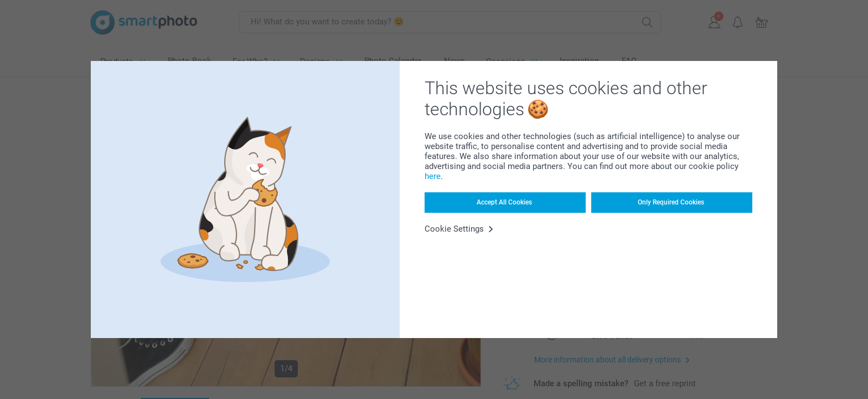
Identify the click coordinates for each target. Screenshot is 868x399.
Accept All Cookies (504, 202)
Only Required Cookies (671, 202)
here (433, 176)
